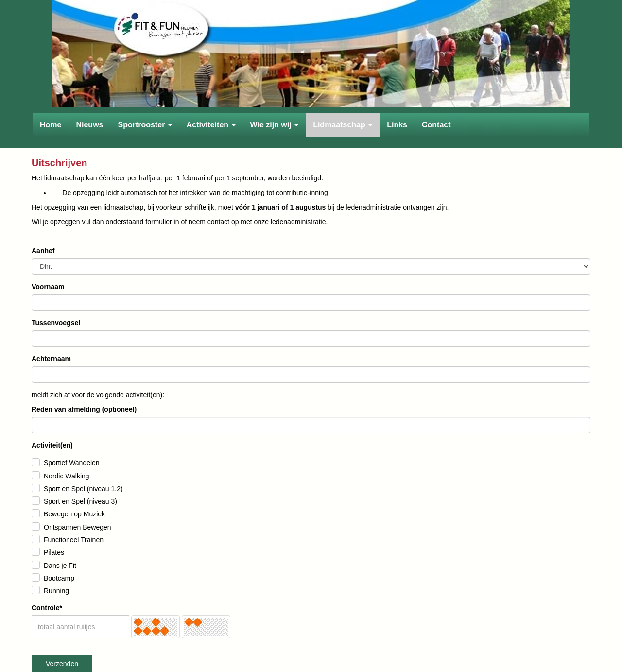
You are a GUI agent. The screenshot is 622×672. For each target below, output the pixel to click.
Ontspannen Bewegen (78, 527)
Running (56, 591)
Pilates (54, 552)
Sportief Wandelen (72, 463)
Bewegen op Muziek (74, 514)
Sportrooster (145, 125)
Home (51, 125)
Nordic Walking (67, 476)
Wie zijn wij (275, 125)
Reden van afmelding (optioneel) (84, 409)
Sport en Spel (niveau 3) (80, 501)
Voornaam (48, 287)
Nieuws (89, 125)
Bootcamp (59, 578)
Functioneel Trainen (74, 540)
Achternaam (51, 359)
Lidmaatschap (343, 125)
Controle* (47, 608)
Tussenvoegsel (56, 323)
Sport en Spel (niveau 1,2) (83, 489)
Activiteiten (211, 125)
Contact (436, 125)
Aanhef (43, 251)
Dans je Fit (60, 566)
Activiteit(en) (52, 445)
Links (397, 125)
